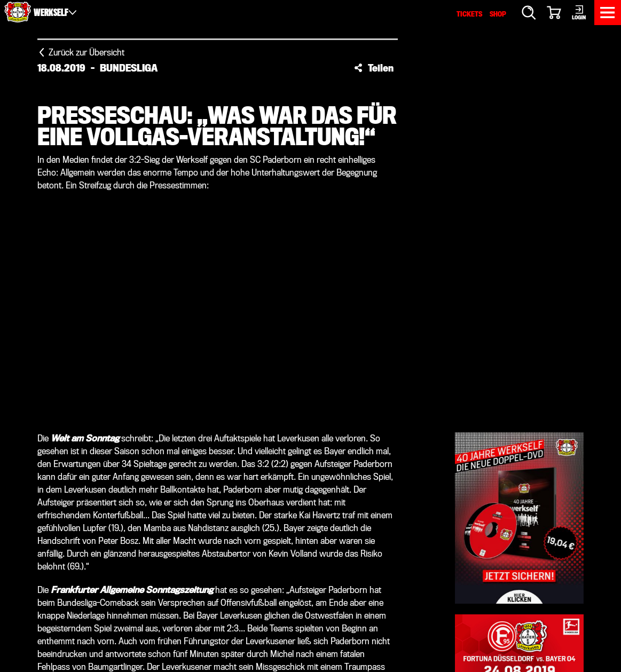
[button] (374, 68)
